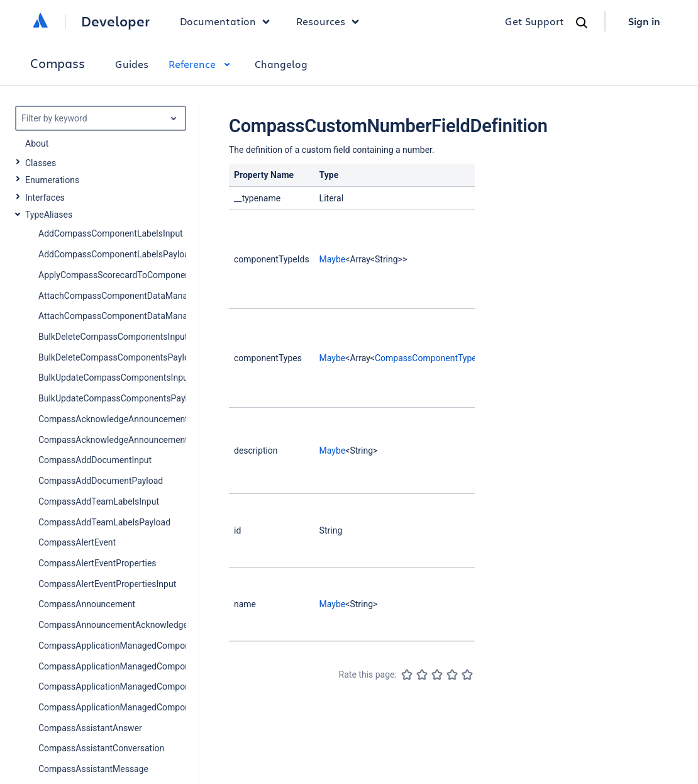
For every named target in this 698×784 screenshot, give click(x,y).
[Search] (582, 23)
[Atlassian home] (40, 21)
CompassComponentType (426, 358)
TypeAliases (49, 215)
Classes (41, 163)
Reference (202, 64)
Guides (132, 64)
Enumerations (52, 180)
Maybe (333, 259)
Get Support (535, 21)
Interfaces (45, 198)
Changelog (281, 64)
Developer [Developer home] (115, 21)
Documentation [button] (228, 21)
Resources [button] (331, 21)
